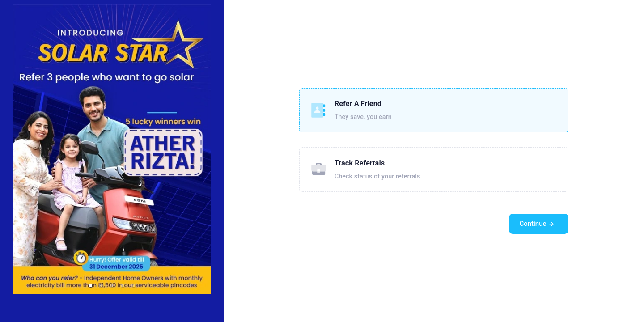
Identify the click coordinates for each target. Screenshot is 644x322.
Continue (537, 224)
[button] (90, 285)
